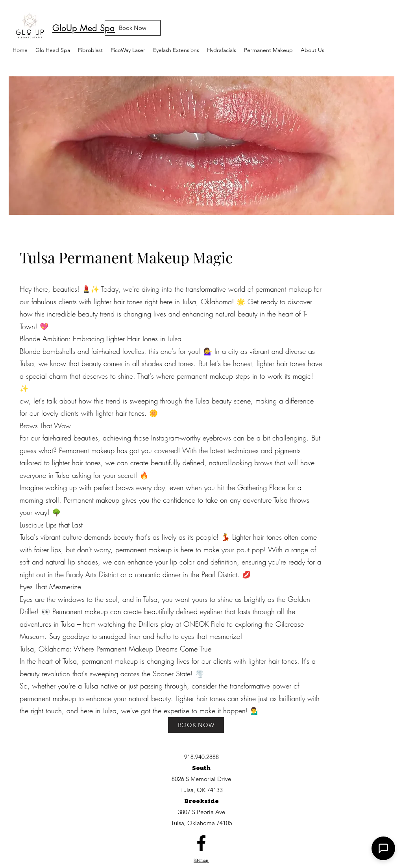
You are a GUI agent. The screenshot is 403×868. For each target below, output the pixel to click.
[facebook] (201, 843)
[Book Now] (133, 28)
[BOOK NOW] (196, 725)
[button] (128, 50)
